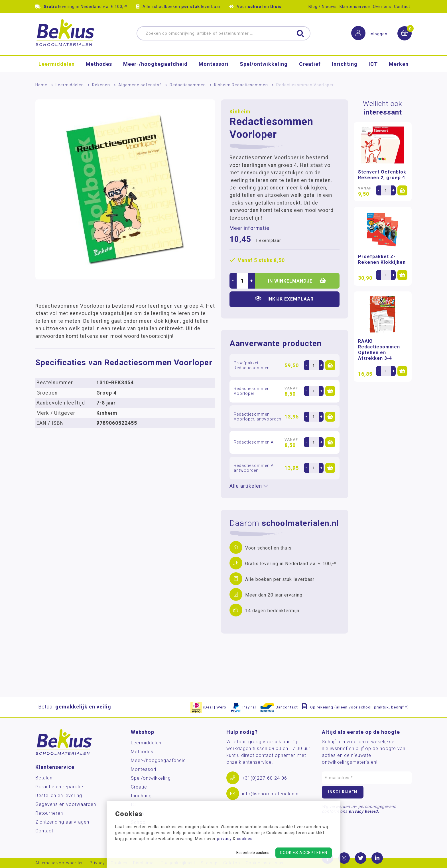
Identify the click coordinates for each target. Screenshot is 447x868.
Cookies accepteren (304, 853)
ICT (373, 64)
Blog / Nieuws (323, 7)
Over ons (382, 7)
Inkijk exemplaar (284, 299)
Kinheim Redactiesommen (241, 85)
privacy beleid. (364, 811)
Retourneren (49, 813)
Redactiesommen (188, 85)
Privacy (97, 863)
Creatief (310, 64)
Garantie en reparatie (59, 787)
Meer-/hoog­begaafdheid (155, 64)
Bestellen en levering (59, 796)
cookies (245, 839)
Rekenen (101, 85)
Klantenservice (355, 7)
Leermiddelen (57, 64)
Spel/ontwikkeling (264, 64)
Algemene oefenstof (140, 85)
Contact (402, 7)
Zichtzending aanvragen (62, 822)
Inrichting (345, 64)
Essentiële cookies (253, 853)
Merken (399, 64)
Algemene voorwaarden (60, 863)
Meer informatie (249, 228)
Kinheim (240, 112)
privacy (224, 839)
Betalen (44, 778)
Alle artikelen (249, 486)
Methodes (99, 64)
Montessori (214, 64)
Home (41, 85)
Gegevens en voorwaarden (66, 804)
